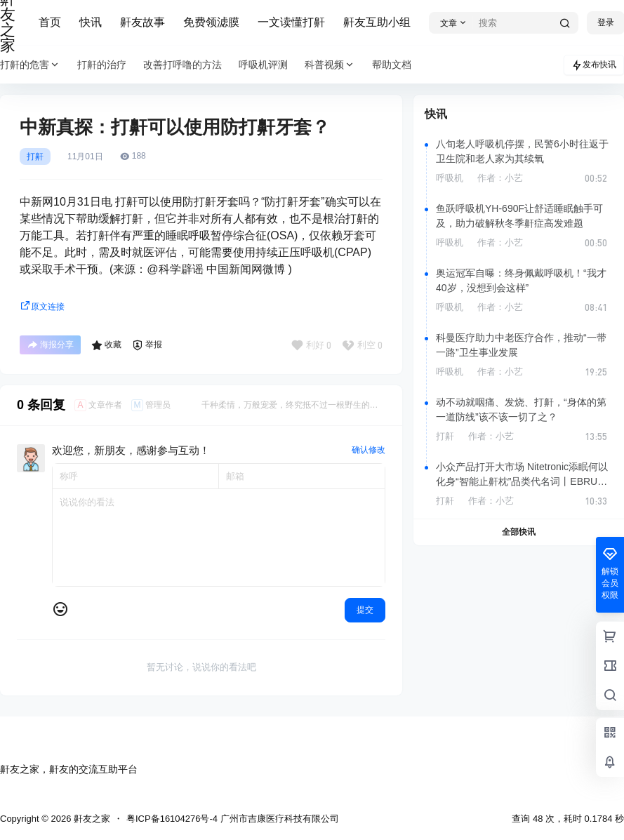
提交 (365, 610)
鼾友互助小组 (377, 22)
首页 (50, 22)
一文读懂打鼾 (291, 22)
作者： (500, 178)
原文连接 (42, 307)
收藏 (106, 345)
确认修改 (369, 450)
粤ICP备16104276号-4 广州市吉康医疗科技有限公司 (233, 819)
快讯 (91, 22)
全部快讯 (519, 532)
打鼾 (35, 156)
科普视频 (330, 65)
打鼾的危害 (30, 65)
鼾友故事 (142, 22)
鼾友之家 (91, 819)
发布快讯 (594, 65)
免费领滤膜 (211, 22)
